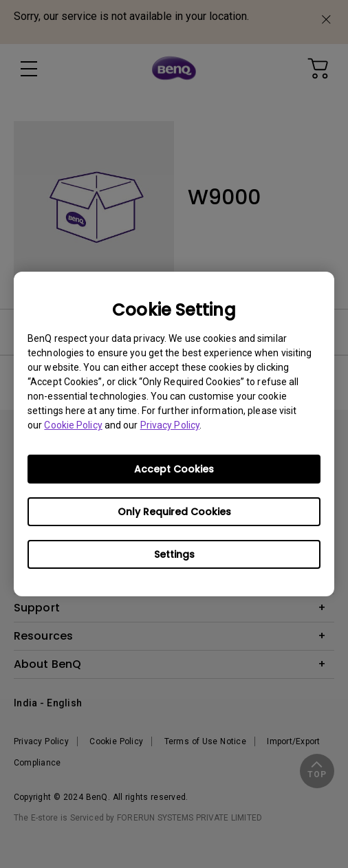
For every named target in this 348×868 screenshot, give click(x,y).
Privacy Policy (170, 425)
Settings (174, 554)
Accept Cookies (174, 469)
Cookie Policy (73, 425)
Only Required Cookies (174, 512)
